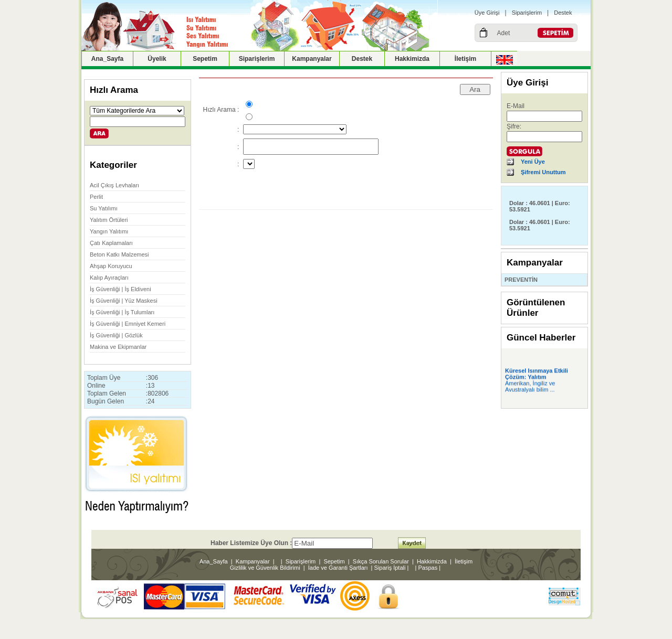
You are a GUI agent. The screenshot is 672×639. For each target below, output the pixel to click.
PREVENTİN (521, 280)
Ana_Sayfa (107, 59)
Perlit (96, 197)
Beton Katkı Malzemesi (119, 254)
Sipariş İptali (390, 568)
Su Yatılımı (104, 208)
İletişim (465, 59)
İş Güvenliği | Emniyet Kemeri (128, 324)
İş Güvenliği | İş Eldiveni (120, 289)
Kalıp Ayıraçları (109, 278)
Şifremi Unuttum (543, 172)
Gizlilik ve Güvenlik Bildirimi (265, 568)
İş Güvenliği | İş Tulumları (122, 312)
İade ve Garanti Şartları (338, 568)
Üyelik (157, 59)
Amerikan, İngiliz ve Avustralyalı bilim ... (530, 388)
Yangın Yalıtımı (109, 231)
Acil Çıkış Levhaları (114, 185)
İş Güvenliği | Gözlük (116, 335)
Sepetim (205, 59)
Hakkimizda (412, 59)
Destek (563, 13)
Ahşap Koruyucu (111, 266)
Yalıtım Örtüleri (109, 220)
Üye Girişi (487, 13)
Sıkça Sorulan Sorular (381, 561)
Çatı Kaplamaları (111, 243)
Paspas (428, 568)
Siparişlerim (527, 13)
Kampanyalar (312, 59)
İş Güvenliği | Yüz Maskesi (124, 301)
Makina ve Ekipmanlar (118, 347)
